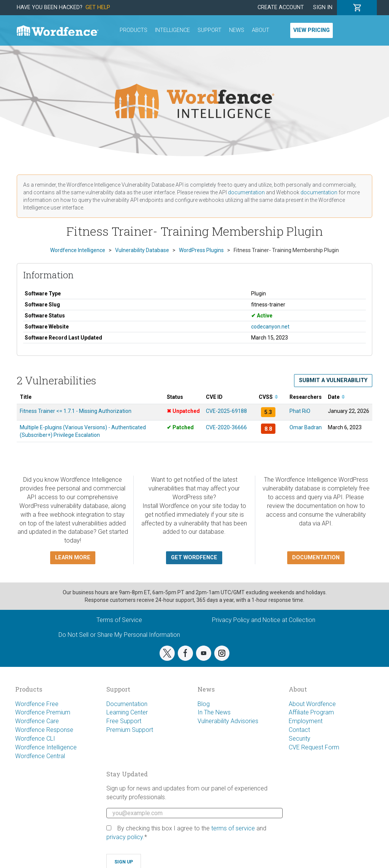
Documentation (127, 704)
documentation (246, 192)
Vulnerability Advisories (228, 721)
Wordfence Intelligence (46, 747)
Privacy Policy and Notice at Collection (264, 620)
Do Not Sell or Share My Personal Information (119, 635)
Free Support (124, 721)
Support (210, 30)
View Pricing (312, 30)
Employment (306, 721)
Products (134, 30)
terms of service (233, 828)
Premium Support (130, 730)
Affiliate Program (311, 712)
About (261, 30)
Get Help (98, 7)
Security (300, 739)
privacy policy (125, 837)
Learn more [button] (73, 558)
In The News (214, 712)
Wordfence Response (44, 730)
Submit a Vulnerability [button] (333, 380)
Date (336, 397)
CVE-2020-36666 (226, 427)
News (237, 30)
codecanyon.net (270, 327)
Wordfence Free (37, 704)
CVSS (268, 397)
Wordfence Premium (43, 712)
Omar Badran (306, 427)
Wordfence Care (37, 721)
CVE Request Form (314, 747)
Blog (204, 704)
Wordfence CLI (35, 739)
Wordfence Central (40, 756)
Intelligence (172, 30)
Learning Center (127, 712)
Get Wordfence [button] (194, 558)
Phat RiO (300, 411)
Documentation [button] (316, 558)
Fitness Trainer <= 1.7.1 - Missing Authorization (76, 411)
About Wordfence (312, 704)
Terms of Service (119, 620)
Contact (299, 730)
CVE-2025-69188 (226, 411)
